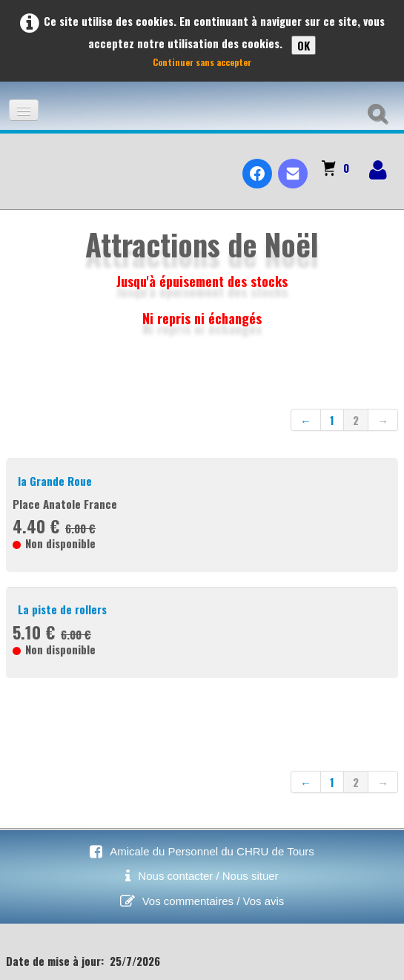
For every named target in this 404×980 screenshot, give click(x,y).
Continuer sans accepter (202, 62)
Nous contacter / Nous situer (208, 876)
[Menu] (24, 110)
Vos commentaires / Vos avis (213, 901)
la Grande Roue (55, 481)
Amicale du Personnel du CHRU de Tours (212, 851)
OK (304, 45)
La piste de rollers (62, 609)
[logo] (17, 161)
